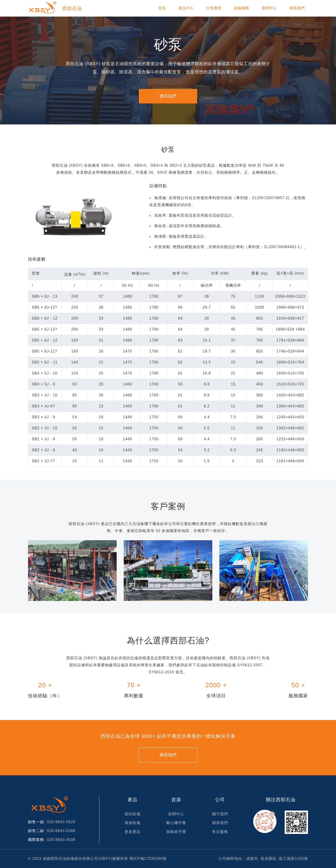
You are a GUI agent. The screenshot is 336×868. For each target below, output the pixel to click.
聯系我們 (297, 8)
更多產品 (133, 832)
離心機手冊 (176, 823)
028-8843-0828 (61, 822)
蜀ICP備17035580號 (148, 859)
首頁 (162, 8)
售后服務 (220, 832)
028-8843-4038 (61, 840)
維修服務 (241, 8)
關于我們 (220, 814)
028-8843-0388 (61, 831)
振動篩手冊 (176, 832)
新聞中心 (269, 8)
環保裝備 (133, 823)
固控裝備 (133, 814)
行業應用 (214, 8)
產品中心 (186, 8)
